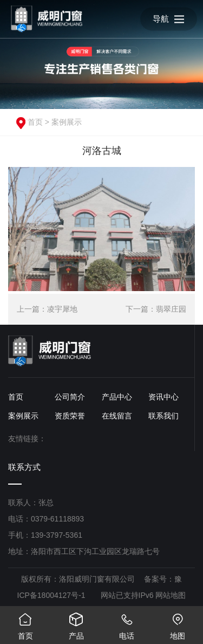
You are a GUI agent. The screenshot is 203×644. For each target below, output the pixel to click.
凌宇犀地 (62, 309)
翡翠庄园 (171, 309)
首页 (35, 122)
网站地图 (171, 595)
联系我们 (163, 416)
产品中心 (117, 397)
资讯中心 (163, 397)
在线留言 (117, 416)
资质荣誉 (70, 416)
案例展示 (67, 122)
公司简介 (70, 397)
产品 (76, 623)
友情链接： (27, 439)
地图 (178, 623)
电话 (127, 623)
